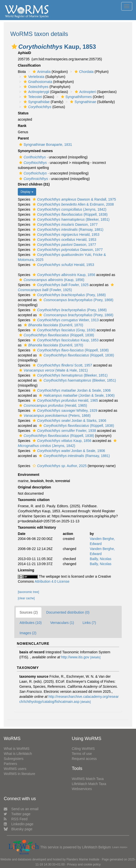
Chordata (83, 72)
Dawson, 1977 (64, 224)
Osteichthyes (35, 87)
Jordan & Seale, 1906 (71, 390)
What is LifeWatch (18, 754)
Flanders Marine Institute (83, 859)
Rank (22, 126)
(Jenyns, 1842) (69, 209)
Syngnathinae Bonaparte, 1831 (45, 145)
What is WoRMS (17, 749)
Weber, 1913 (65, 320)
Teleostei (32, 97)
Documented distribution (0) (68, 612)
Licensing (26, 570)
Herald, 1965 (65, 400)
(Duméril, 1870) (53, 325)
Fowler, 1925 (60, 285)
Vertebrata (33, 77)
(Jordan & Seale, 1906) (76, 395)
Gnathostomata (37, 82)
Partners (10, 764)
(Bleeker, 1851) (71, 219)
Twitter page (17, 814)
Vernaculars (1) (62, 623)
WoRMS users (15, 769)
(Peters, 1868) (54, 416)
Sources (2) (29, 612)
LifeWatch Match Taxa (89, 784)
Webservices (82, 789)
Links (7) (89, 623)
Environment (29, 475)
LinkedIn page (19, 824)
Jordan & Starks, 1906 (69, 421)
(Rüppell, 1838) (70, 214)
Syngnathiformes (76, 97)
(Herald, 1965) (52, 405)
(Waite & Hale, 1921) (53, 370)
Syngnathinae (82, 102)
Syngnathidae (36, 102)
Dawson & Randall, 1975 (74, 199)
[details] (95, 657)
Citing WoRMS (83, 749)
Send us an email (21, 809)
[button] (14, 47)
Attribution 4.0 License (52, 581)
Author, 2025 (59, 466)
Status (23, 113)
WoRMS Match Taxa (88, 779)
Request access (84, 759)
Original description (34, 487)
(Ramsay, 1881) (67, 230)
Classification (29, 65)
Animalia (41, 72)
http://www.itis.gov (75, 657)
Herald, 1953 (65, 235)
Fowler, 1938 (64, 431)
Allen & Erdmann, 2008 (73, 204)
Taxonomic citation (34, 500)
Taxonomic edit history (37, 527)
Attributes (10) (31, 623)
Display (27, 192)
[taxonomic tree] (28, 592)
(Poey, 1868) (69, 295)
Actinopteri (85, 92)
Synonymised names (35, 151)
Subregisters (14, 759)
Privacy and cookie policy (84, 864)
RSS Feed (16, 819)
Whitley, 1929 (64, 410)
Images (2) (28, 633)
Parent (23, 138)
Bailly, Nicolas (101, 559)
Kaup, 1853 (65, 340)
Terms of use (82, 754)
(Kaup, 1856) (51, 280)
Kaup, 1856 (63, 275)
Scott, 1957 (62, 365)
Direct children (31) (34, 184)
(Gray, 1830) (63, 330)
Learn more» (120, 847)
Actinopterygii (36, 92)
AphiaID (24, 53)
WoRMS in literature (19, 774)
